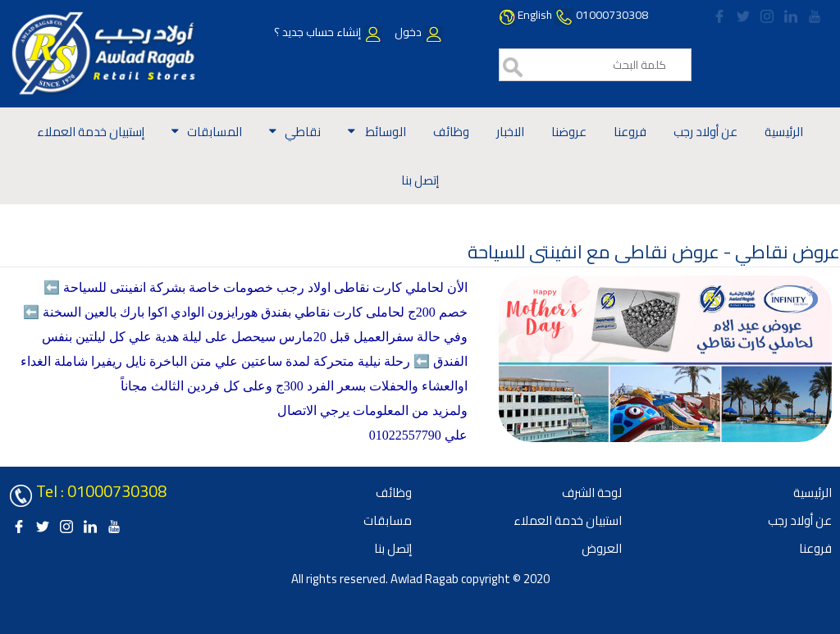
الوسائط (385, 132)
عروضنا (569, 132)
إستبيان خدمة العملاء (91, 132)
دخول (418, 32)
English (535, 15)
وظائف (451, 132)
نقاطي (303, 132)
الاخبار (510, 132)
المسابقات (215, 132)
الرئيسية (784, 132)
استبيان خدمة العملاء (568, 520)
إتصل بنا (420, 180)
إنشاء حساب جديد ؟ (328, 32)
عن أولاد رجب (705, 132)
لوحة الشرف (592, 493)
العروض (602, 548)
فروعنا (630, 132)
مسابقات (388, 520)
